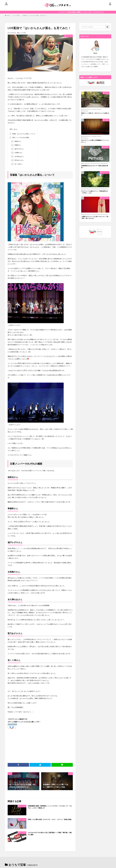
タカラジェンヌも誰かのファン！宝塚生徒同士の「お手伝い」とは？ (95, 194)
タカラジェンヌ (105, 174)
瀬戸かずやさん (17, 149)
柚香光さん (16, 141)
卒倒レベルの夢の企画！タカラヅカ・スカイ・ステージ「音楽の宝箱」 (49, 821)
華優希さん (16, 145)
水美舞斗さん (17, 153)
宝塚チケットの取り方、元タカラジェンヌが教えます (95, 114)
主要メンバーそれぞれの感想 (19, 138)
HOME (8, 15)
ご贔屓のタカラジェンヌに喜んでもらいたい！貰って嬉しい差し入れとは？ (94, 220)
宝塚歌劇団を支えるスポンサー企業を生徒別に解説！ (95, 168)
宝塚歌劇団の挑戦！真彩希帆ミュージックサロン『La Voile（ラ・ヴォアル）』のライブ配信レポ (50, 807)
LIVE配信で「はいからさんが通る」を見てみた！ (35, 15)
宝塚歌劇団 (106, 148)
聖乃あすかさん (17, 160)
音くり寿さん (17, 164)
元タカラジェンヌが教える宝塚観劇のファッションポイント (95, 142)
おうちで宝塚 (16, 15)
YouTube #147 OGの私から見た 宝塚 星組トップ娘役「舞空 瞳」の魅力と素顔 (50, 834)
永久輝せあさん (17, 157)
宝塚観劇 (107, 93)
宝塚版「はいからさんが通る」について (22, 134)
